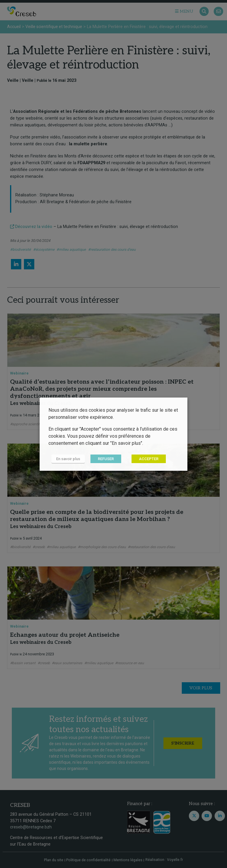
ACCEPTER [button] (149, 459)
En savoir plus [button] (68, 459)
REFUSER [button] (106, 459)
